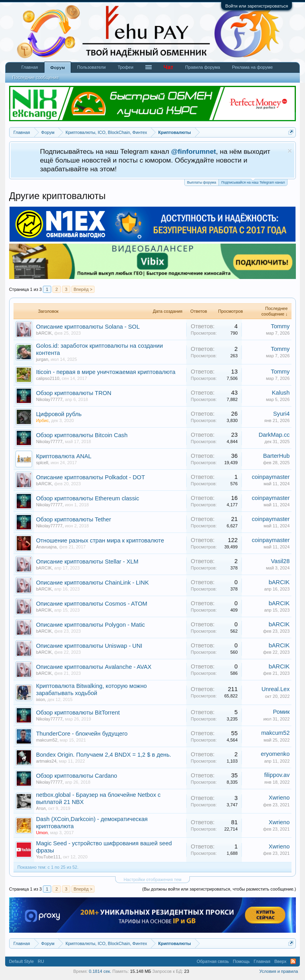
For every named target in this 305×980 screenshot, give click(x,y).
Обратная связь (213, 961)
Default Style (21, 961)
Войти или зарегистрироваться (257, 6)
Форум (58, 68)
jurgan (42, 359)
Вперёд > (83, 289)
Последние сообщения (36, 77)
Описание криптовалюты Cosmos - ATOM (92, 604)
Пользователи (91, 67)
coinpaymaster (271, 477)
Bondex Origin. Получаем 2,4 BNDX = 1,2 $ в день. (104, 755)
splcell (42, 463)
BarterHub (277, 456)
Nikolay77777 (49, 399)
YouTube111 (48, 857)
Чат (168, 67)
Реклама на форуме (252, 67)
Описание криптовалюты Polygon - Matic (91, 625)
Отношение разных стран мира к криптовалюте (100, 540)
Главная (30, 67)
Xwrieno (279, 798)
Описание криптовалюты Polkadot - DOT (91, 477)
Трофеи (125, 67)
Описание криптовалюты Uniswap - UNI (89, 646)
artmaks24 (46, 761)
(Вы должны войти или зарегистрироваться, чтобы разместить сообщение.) (219, 889)
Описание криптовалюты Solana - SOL (88, 327)
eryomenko (275, 754)
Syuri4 (282, 414)
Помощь (241, 961)
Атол (41, 808)
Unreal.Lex (275, 689)
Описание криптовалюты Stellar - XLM (87, 562)
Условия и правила (279, 971)
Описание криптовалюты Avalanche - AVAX (94, 667)
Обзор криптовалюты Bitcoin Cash (82, 435)
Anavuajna (46, 547)
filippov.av (277, 775)
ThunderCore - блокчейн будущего (82, 734)
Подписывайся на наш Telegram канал (253, 182)
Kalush (281, 393)
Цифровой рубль (59, 414)
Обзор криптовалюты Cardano (77, 776)
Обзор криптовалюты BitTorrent (78, 713)
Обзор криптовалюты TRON (74, 393)
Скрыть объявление (290, 151)
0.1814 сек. (100, 971)
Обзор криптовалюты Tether (74, 519)
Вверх (281, 961)
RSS (293, 961)
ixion (41, 699)
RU (41, 961)
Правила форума (203, 67)
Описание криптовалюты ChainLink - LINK (93, 583)
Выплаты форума (202, 182)
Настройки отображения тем (152, 879)
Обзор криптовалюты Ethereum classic (88, 498)
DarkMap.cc (274, 435)
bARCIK (44, 333)
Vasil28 (280, 561)
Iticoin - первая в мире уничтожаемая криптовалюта (106, 372)
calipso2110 (48, 378)
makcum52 (47, 740)
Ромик (281, 712)
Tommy (280, 326)
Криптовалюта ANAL (64, 456)
